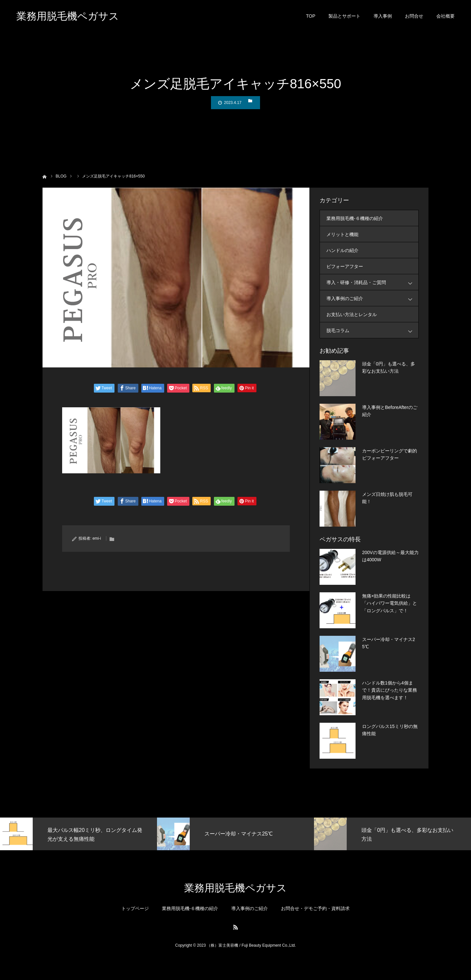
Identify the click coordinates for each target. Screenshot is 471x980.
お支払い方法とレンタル (352, 314)
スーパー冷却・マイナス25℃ (389, 643)
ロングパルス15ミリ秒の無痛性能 (390, 730)
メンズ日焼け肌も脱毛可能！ (387, 498)
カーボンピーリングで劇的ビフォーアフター (390, 454)
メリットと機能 (342, 234)
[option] (78, 834)
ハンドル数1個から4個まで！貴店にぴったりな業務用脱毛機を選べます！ (390, 690)
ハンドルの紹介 (342, 250)
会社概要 (445, 16)
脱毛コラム (372, 330)
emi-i (97, 538)
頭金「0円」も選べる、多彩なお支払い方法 (389, 367)
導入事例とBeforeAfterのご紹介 (390, 411)
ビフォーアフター (345, 266)
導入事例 (383, 16)
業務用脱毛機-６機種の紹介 (355, 218)
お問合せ (414, 16)
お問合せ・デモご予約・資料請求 (315, 908)
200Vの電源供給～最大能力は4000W (390, 556)
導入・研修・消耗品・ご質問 (372, 282)
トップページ (135, 908)
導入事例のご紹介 (372, 298)
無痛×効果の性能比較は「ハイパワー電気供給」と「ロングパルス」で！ (390, 603)
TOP (311, 16)
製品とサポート (344, 16)
